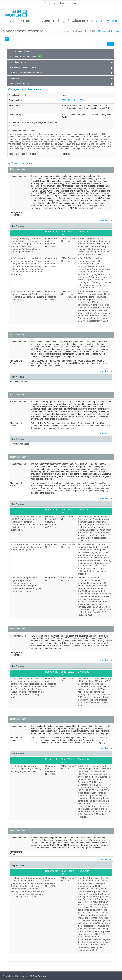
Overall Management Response (23, 131)
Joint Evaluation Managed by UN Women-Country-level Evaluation (86, 116)
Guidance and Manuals (61, 84)
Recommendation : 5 (20, 629)
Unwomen (17, 13)
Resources (61, 78)
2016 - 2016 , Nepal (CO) (73, 100)
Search (63, 3)
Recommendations (22, 163)
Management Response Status (22, 154)
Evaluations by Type (61, 62)
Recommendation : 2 (20, 335)
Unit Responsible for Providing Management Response (33, 122)
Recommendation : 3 (20, 395)
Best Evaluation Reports (20, 51)
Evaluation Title (15, 106)
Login (74, 3)
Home (66, 31)
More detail (106, 220)
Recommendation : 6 (20, 719)
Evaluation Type (16, 115)
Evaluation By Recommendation (25, 57)
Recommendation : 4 (20, 457)
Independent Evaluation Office (61, 68)
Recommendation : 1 (20, 169)
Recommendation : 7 (20, 831)
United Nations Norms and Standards (61, 73)
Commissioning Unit (17, 95)
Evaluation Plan (15, 100)
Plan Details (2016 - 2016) (83, 31)
